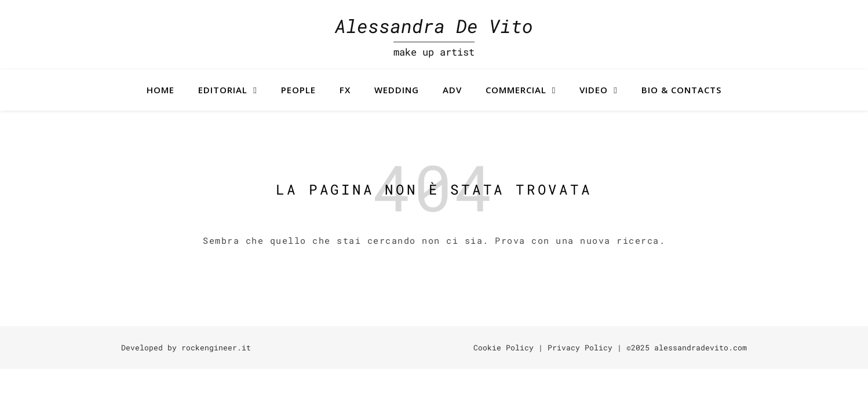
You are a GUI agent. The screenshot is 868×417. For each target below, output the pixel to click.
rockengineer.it (216, 348)
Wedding (397, 90)
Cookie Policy (504, 348)
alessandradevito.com (701, 348)
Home (161, 90)
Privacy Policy (580, 348)
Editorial (223, 90)
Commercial (516, 90)
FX (345, 90)
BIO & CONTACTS (681, 90)
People (298, 90)
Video (594, 90)
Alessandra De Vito (434, 26)
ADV (452, 90)
